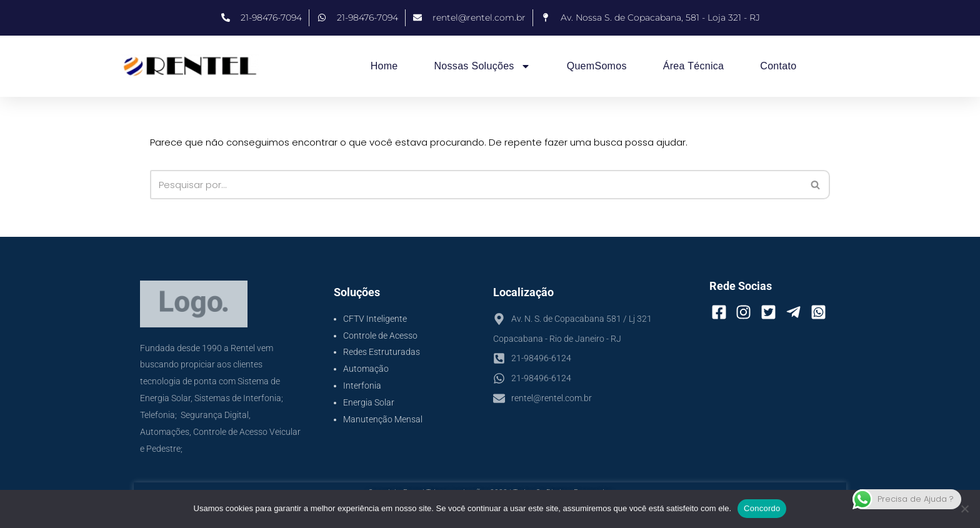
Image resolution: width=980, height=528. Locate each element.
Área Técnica (694, 66)
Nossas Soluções (482, 66)
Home (384, 66)
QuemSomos (597, 66)
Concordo (762, 508)
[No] (964, 509)
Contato (778, 66)
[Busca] (476, 185)
